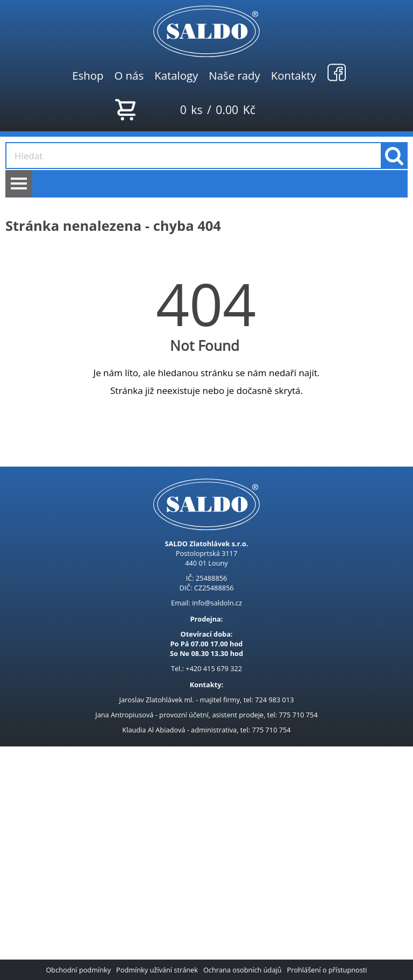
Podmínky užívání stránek (157, 970)
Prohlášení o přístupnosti (327, 970)
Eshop (88, 75)
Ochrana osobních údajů (243, 970)
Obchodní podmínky (78, 970)
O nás (129, 75)
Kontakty (294, 75)
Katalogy (176, 75)
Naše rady (234, 75)
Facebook (337, 72)
